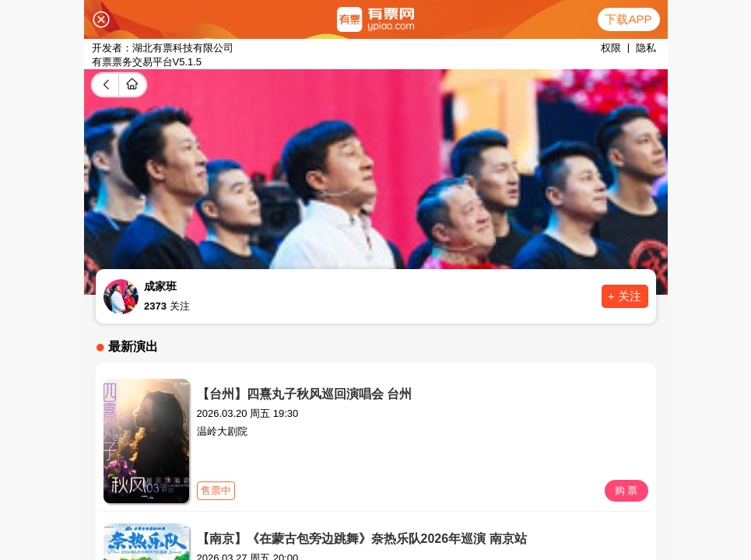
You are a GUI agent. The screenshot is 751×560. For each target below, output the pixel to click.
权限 (611, 48)
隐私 (646, 48)
